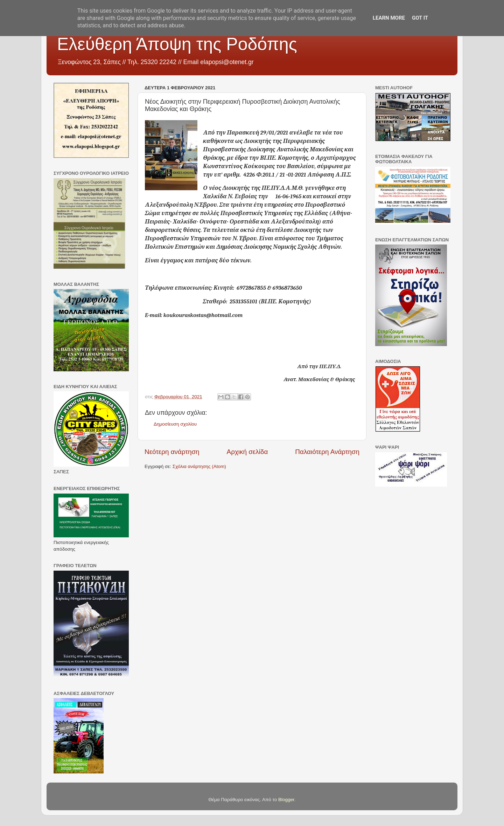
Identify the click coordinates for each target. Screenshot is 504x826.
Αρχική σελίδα (247, 452)
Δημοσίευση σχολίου (175, 424)
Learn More (389, 18)
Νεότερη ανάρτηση (172, 452)
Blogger (286, 800)
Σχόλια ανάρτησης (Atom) (199, 466)
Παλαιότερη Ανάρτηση (327, 452)
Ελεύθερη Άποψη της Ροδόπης (177, 44)
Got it (420, 18)
